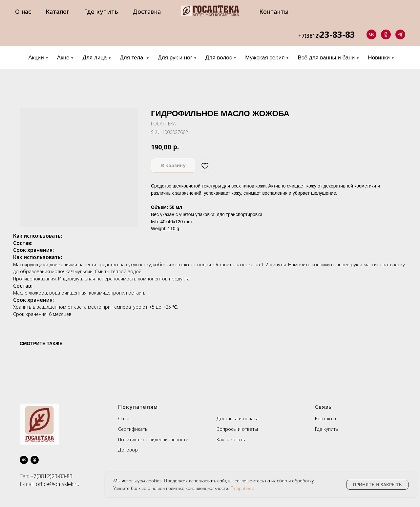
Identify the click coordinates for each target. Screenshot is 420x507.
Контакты (274, 11)
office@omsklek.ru (58, 484)
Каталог (58, 11)
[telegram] (400, 34)
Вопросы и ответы (237, 429)
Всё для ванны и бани (326, 58)
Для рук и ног (175, 58)
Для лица (94, 58)
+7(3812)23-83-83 (52, 476)
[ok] (386, 34)
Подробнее (242, 488)
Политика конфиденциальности (153, 440)
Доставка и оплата (238, 419)
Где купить (101, 11)
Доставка (147, 11)
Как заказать (231, 440)
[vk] (371, 34)
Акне (63, 58)
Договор (128, 450)
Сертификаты (133, 429)
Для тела (132, 58)
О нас (23, 11)
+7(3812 (308, 36)
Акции (36, 58)
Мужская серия (265, 58)
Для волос (219, 58)
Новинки (379, 58)
